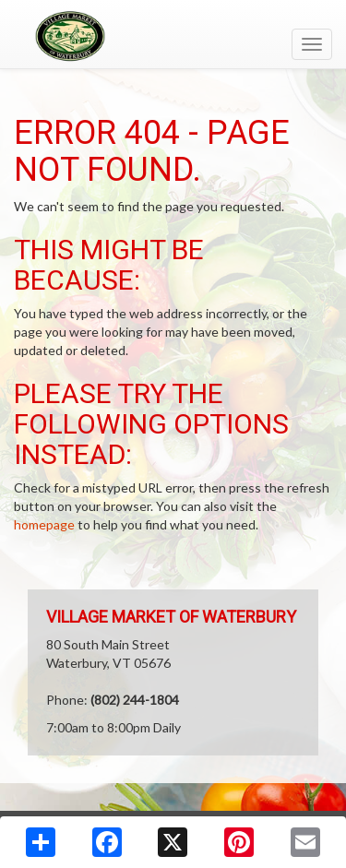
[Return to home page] (173, 36)
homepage (44, 524)
